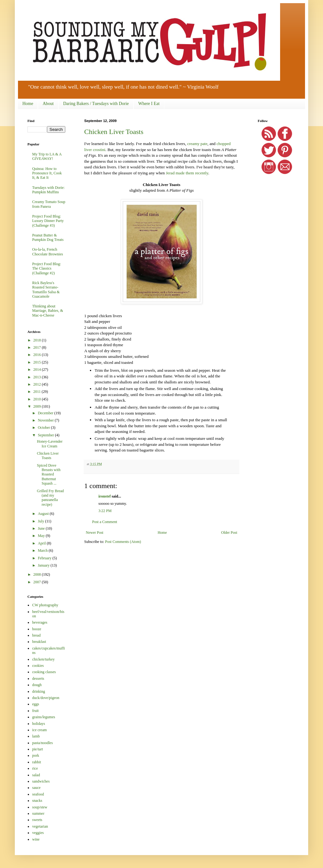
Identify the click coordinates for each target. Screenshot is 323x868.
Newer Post (95, 533)
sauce (36, 788)
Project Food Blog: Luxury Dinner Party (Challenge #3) (48, 221)
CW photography (45, 605)
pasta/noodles (42, 743)
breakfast (39, 642)
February (45, 558)
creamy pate (197, 144)
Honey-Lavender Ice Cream (50, 444)
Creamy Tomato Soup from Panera (49, 204)
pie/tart (38, 749)
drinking (39, 691)
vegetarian (40, 826)
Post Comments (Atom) (123, 542)
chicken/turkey (43, 659)
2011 (38, 392)
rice (35, 768)
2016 (38, 355)
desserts (38, 679)
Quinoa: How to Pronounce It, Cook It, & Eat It (47, 173)
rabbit (37, 762)
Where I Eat (149, 104)
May (42, 536)
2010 (38, 399)
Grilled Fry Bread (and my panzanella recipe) (50, 498)
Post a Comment (105, 522)
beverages (40, 622)
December (46, 413)
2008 (38, 574)
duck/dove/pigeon (46, 698)
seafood (38, 794)
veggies (38, 833)
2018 (38, 340)
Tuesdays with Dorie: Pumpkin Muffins (48, 190)
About (48, 104)
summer (38, 813)
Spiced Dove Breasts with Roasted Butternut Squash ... (49, 475)
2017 (38, 347)
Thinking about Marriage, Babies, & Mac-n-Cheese (48, 311)
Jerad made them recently (187, 173)
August (44, 514)
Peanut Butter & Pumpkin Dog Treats (48, 237)
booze (37, 629)
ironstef (105, 496)
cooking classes (44, 672)
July (41, 521)
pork (36, 755)
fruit (35, 711)
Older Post (229, 533)
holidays (39, 724)
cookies (38, 666)
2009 (38, 406)
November (46, 420)
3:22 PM (105, 511)
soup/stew (40, 807)
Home (28, 104)
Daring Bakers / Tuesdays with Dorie (96, 104)
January (44, 565)
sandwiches (41, 781)
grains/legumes (44, 717)
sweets (37, 820)
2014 (38, 370)
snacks (37, 801)
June (42, 528)
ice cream (39, 730)
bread (36, 635)
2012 (38, 384)
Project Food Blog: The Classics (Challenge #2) (47, 268)
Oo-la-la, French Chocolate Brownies (48, 252)
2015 (38, 362)
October (44, 428)
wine (36, 839)
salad (36, 775)
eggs (36, 704)
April (42, 543)
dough (37, 685)
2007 (38, 582)
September (46, 435)
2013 (38, 377)
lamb (36, 736)
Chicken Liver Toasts (114, 132)
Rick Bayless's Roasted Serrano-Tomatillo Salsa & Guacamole (46, 290)
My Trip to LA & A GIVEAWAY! (47, 156)
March (43, 551)
